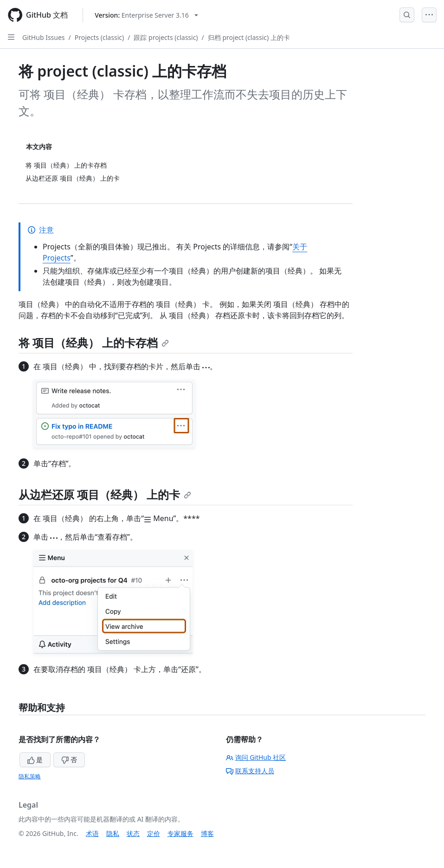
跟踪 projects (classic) (166, 37)
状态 (133, 833)
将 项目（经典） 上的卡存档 (94, 343)
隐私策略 (30, 776)
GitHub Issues (44, 37)
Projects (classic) (99, 37)
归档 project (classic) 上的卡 (249, 37)
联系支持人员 (250, 771)
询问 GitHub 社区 (256, 757)
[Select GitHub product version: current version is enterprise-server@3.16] (146, 15)
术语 (92, 833)
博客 (207, 833)
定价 (154, 833)
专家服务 (180, 833)
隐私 (113, 833)
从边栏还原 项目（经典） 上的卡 (105, 494)
